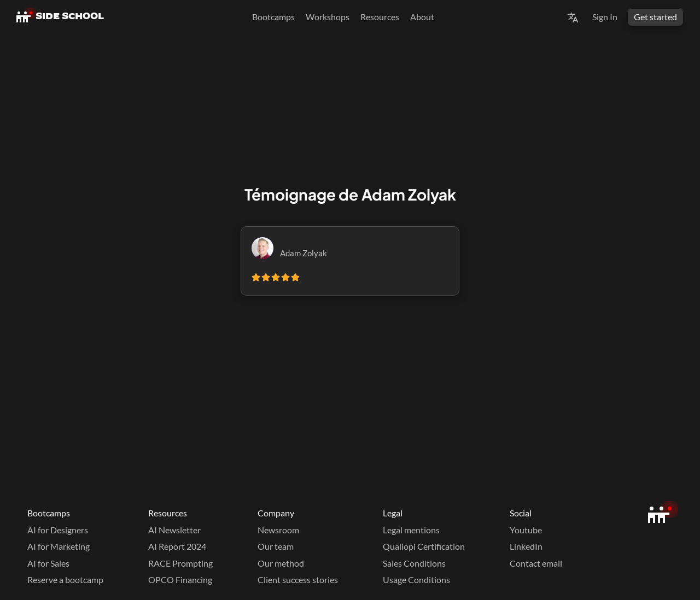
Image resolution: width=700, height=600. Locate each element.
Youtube (526, 530)
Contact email (536, 563)
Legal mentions (411, 530)
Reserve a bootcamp (65, 580)
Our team (276, 546)
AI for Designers (58, 530)
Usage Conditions (416, 580)
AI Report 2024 (177, 546)
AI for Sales (48, 563)
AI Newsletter (174, 530)
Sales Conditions (414, 563)
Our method (281, 563)
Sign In (605, 17)
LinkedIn (526, 546)
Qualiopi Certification (424, 546)
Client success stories (298, 580)
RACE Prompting (180, 563)
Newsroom (278, 530)
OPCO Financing (180, 580)
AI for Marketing (59, 546)
